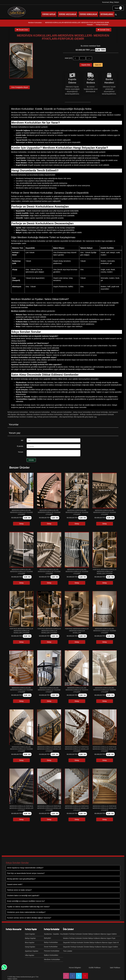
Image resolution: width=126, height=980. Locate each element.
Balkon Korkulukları (51, 955)
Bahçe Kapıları (30, 938)
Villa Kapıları (30, 955)
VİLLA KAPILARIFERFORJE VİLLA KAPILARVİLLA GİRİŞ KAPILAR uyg (78, 417)
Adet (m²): (69, 58)
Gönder (31, 460)
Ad (22, 440)
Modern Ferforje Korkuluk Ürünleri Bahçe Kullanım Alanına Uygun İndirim (90, 934)
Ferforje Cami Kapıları (71, 414)
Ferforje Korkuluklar (52, 929)
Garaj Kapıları (30, 947)
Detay (21, 524)
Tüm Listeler (68, 951)
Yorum (20, 452)
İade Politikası (115, 968)
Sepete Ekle (86, 65)
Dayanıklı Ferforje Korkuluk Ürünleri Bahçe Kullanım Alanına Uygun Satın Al (91, 942)
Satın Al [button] (98, 65)
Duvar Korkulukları (51, 947)
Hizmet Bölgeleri (75, 968)
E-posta (20, 446)
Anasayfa (90, 25)
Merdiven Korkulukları (52, 959)
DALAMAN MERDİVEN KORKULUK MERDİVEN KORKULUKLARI (45, 414)
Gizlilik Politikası (95, 968)
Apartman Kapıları (32, 951)
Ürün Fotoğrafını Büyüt (20, 87)
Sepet (118, 8)
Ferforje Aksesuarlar (14, 929)
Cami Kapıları (30, 934)
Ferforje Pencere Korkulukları (18, 412)
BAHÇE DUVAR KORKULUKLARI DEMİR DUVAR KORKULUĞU (91, 412)
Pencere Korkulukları (52, 951)
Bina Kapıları (30, 942)
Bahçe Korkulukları (51, 942)
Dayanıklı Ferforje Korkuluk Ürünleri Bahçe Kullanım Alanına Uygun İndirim (91, 947)
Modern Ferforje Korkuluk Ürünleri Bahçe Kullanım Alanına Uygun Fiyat (89, 938)
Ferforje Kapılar (31, 929)
